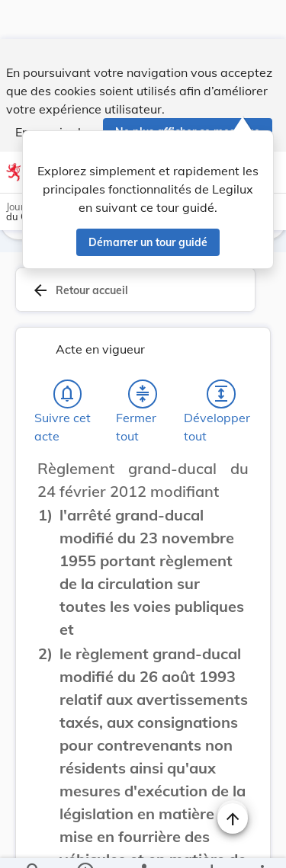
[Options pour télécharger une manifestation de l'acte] (211, 844)
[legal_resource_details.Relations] (143, 844)
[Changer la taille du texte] (233, 447)
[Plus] (262, 844)
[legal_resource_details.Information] (84, 844)
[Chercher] (34, 844)
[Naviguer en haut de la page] (233, 780)
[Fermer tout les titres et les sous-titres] (143, 355)
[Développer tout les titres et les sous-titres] (221, 355)
